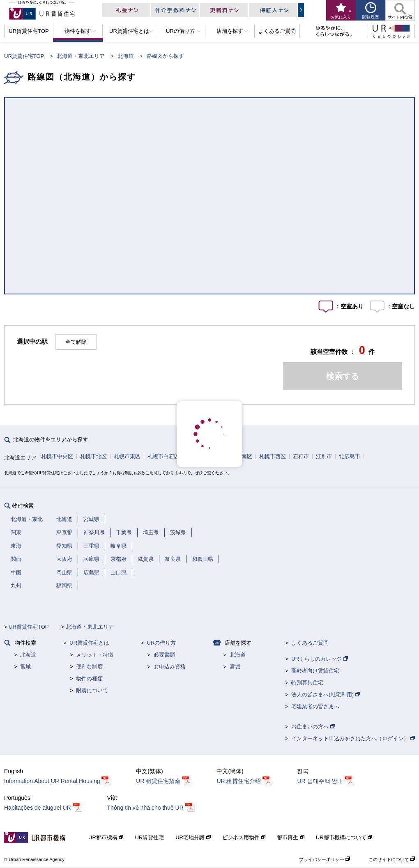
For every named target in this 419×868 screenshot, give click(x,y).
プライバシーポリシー (325, 859)
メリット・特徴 (95, 655)
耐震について (92, 690)
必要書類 (164, 655)
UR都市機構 (106, 837)
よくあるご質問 (310, 643)
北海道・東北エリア (81, 56)
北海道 (126, 56)
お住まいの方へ (313, 727)
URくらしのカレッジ (319, 659)
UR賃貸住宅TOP (24, 56)
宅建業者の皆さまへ (315, 706)
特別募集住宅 (307, 683)
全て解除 (76, 342)
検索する (343, 376)
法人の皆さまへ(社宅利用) (325, 695)
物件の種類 (89, 679)
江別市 (324, 456)
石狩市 (301, 456)
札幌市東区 (127, 456)
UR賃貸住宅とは (89, 643)
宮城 (25, 667)
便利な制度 (89, 667)
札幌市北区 (93, 456)
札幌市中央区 (57, 456)
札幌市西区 (273, 456)
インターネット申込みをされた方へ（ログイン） (353, 738)
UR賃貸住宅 (149, 837)
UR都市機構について (344, 837)
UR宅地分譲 (193, 837)
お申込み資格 (170, 667)
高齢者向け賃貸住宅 (315, 671)
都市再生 (291, 837)
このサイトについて (392, 859)
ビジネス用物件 (244, 837)
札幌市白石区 (163, 456)
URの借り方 (162, 643)
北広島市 (350, 456)
